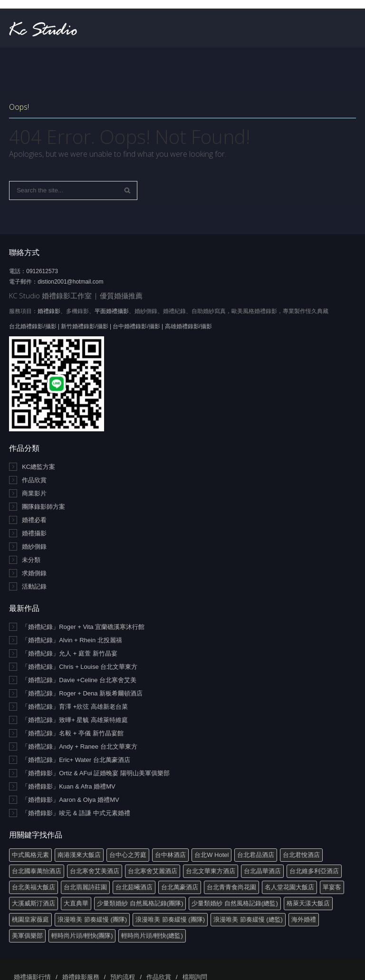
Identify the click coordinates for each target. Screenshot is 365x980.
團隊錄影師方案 (43, 507)
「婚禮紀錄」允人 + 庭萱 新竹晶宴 (69, 653)
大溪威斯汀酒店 (34, 903)
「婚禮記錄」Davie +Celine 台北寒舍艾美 (79, 680)
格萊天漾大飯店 (308, 903)
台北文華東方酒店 (211, 871)
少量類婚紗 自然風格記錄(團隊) (140, 903)
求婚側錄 (34, 573)
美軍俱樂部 (27, 936)
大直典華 (76, 903)
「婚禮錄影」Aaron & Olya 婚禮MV (70, 800)
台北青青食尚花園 (231, 887)
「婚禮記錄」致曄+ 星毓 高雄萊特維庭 (75, 720)
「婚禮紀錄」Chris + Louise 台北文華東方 (80, 667)
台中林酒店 (170, 855)
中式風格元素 (30, 855)
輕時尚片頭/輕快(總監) (152, 936)
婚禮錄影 (49, 311)
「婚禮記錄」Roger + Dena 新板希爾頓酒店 (82, 693)
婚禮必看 (34, 520)
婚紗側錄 (34, 547)
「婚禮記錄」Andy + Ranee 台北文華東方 (79, 747)
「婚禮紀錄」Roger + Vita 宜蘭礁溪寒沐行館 (83, 627)
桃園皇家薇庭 (30, 919)
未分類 (31, 560)
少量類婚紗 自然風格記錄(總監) (235, 903)
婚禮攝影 (34, 533)
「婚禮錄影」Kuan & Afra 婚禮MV (69, 786)
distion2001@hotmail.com (70, 282)
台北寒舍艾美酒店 (95, 871)
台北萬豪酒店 (180, 887)
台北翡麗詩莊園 (85, 887)
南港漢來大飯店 (79, 855)
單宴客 (332, 887)
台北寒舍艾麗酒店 (153, 871)
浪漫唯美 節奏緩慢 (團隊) (92, 919)
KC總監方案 (38, 467)
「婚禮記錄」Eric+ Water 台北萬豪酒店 (76, 760)
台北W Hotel (211, 855)
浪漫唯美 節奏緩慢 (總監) (248, 919)
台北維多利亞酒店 (314, 871)
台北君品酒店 (256, 855)
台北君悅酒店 (301, 855)
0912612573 (42, 271)
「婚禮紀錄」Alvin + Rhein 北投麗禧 (72, 640)
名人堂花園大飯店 (289, 887)
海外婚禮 (304, 919)
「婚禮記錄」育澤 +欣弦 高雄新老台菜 (75, 707)
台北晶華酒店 (262, 871)
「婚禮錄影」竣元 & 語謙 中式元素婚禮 (76, 813)
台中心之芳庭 (128, 855)
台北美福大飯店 (34, 887)
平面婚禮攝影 (112, 311)
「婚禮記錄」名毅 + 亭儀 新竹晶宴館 (72, 733)
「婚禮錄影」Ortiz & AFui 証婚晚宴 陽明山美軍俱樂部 (96, 773)
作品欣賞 (34, 480)
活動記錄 (34, 586)
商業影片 (34, 493)
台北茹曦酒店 (134, 887)
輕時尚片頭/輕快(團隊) (82, 936)
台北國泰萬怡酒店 (37, 871)
